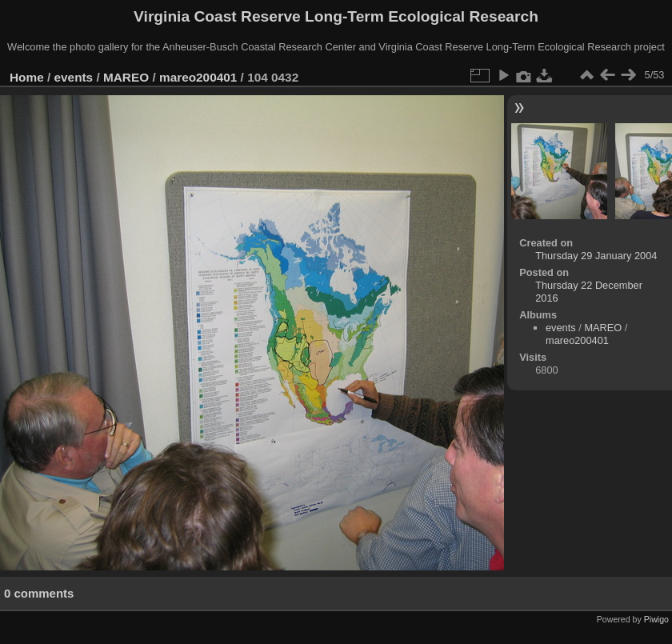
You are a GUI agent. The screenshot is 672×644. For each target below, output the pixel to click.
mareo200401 (198, 77)
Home (27, 77)
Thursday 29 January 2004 (596, 256)
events (74, 77)
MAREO (126, 77)
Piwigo (656, 619)
